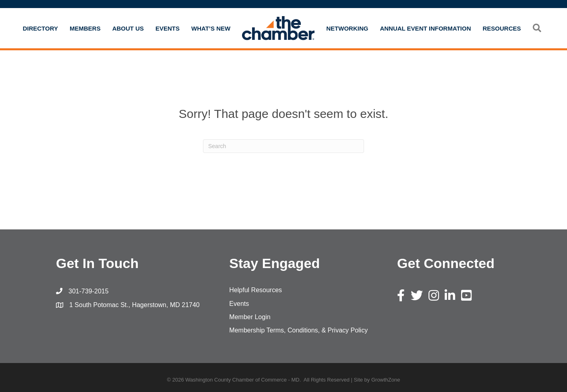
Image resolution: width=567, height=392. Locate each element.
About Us (128, 28)
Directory (40, 28)
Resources (502, 28)
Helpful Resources (256, 290)
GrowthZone (386, 380)
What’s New (211, 28)
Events (168, 28)
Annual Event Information (425, 28)
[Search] (283, 146)
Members (85, 28)
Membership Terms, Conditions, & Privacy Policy (298, 330)
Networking (347, 28)
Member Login (250, 317)
